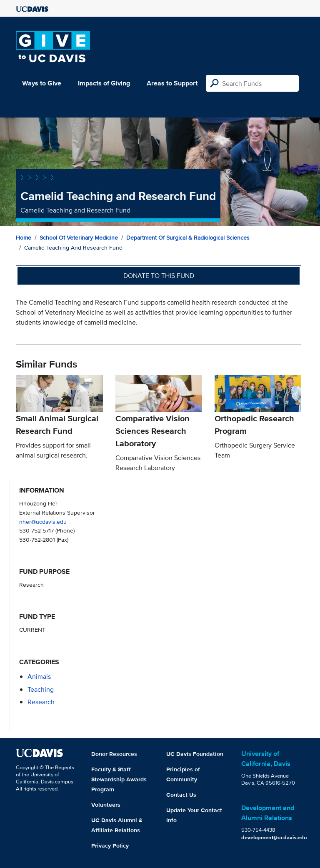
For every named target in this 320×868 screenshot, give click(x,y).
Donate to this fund (159, 276)
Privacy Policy (110, 845)
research (41, 702)
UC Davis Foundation (195, 754)
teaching (41, 689)
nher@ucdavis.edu (43, 522)
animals (39, 677)
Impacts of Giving (104, 83)
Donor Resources (114, 754)
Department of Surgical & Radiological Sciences (188, 238)
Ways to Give (42, 83)
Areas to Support (172, 83)
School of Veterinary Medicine (79, 238)
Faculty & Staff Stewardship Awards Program (119, 779)
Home (24, 238)
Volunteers (106, 805)
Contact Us (181, 795)
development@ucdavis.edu (274, 837)
